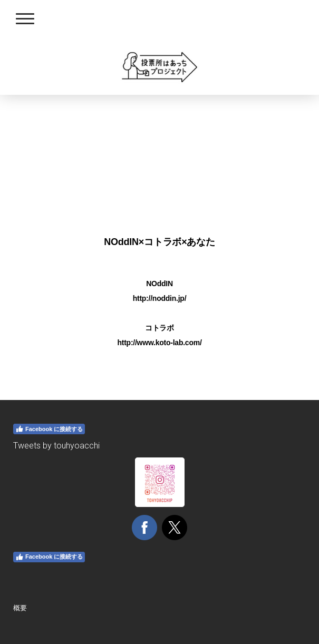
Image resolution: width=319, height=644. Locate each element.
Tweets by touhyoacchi (56, 446)
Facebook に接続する (49, 429)
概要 (20, 608)
